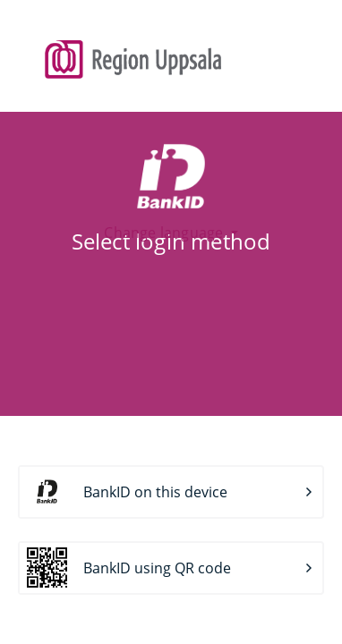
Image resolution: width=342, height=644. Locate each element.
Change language (165, 233)
